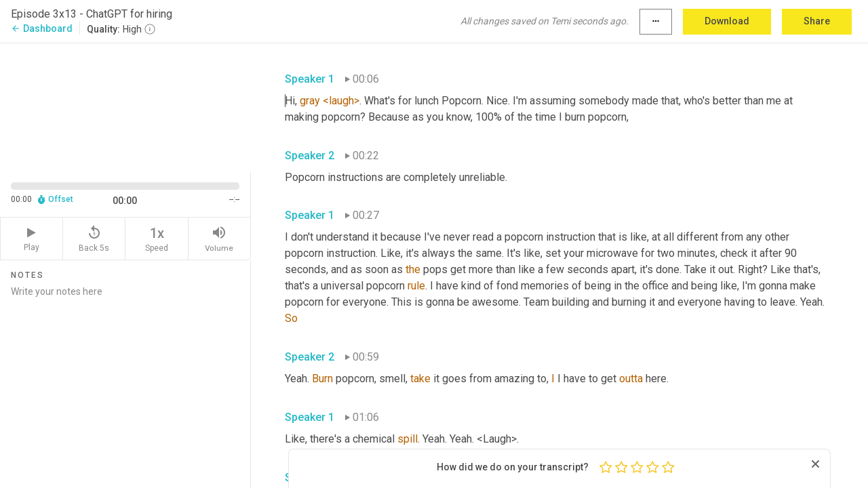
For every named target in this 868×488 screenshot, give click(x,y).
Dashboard (42, 28)
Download (727, 21)
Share (817, 21)
